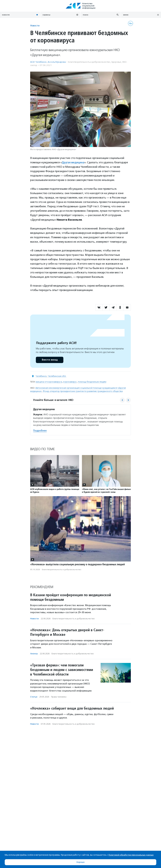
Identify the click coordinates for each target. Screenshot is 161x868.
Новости (35, 26)
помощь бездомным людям (92, 382)
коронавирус (70, 382)
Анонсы (34, 654)
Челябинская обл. (57, 376)
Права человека (59, 697)
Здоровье (116, 62)
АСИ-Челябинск (38, 62)
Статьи (34, 697)
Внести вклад (50, 360)
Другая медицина (73, 162)
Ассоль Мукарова (57, 62)
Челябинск (41, 376)
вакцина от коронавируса (49, 382)
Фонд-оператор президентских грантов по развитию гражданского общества (83, 391)
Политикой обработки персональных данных (131, 855)
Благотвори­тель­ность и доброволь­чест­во (89, 62)
